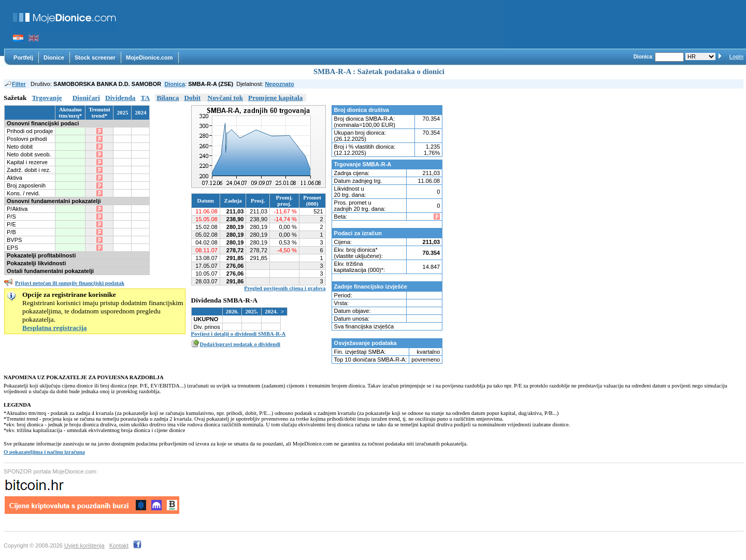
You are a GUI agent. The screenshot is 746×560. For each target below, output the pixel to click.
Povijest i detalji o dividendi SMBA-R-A (239, 334)
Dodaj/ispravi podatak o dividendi (240, 344)
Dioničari (86, 98)
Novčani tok (226, 98)
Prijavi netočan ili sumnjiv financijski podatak (70, 283)
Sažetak (15, 98)
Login (736, 57)
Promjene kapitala (275, 98)
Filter (15, 84)
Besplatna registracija (55, 328)
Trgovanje (47, 98)
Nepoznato (279, 84)
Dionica (175, 84)
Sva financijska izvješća (364, 326)
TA (146, 98)
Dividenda (120, 98)
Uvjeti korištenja (84, 545)
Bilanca (168, 98)
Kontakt (119, 545)
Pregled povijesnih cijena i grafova (285, 288)
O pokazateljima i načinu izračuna (44, 452)
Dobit (192, 98)
